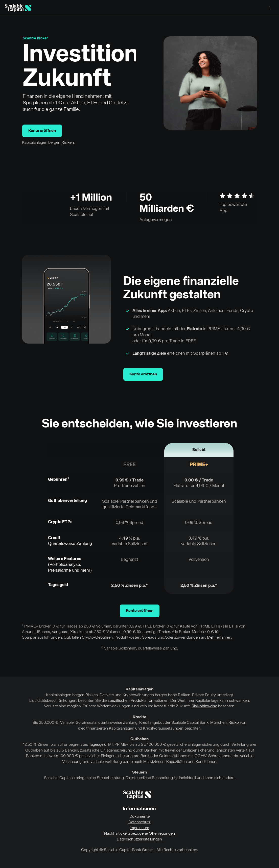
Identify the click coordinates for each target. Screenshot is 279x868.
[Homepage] (18, 8)
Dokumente (139, 817)
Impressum (139, 828)
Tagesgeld (98, 745)
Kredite (139, 717)
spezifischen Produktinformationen (138, 701)
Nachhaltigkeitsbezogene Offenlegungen (139, 834)
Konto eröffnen (42, 131)
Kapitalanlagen (139, 689)
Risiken (68, 143)
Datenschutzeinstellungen (139, 839)
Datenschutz (139, 822)
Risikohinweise (204, 706)
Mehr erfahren (219, 638)
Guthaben (139, 739)
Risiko (234, 723)
